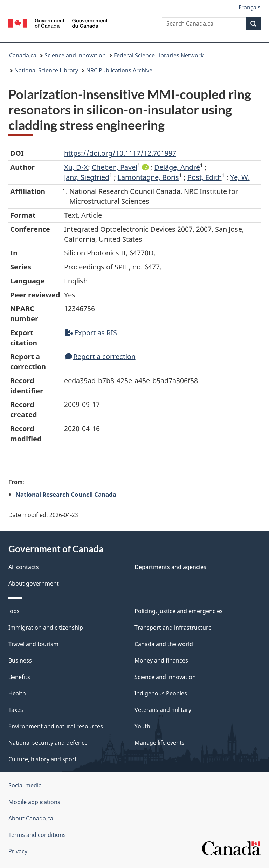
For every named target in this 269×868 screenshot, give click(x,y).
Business (20, 660)
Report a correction (100, 356)
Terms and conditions (37, 835)
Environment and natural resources (56, 726)
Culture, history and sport (43, 759)
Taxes (16, 710)
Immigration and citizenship (46, 628)
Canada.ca (23, 55)
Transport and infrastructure (173, 628)
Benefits (19, 677)
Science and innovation (75, 55)
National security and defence (48, 743)
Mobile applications (34, 802)
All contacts (24, 567)
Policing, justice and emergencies (179, 611)
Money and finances (161, 660)
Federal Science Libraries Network (159, 55)
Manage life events (160, 743)
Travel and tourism (33, 644)
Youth (142, 726)
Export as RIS (91, 333)
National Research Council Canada (66, 494)
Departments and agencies (170, 567)
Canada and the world (164, 644)
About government (34, 583)
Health (17, 693)
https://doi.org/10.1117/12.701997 (120, 153)
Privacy (18, 851)
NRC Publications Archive (119, 70)
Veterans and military (163, 710)
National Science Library (46, 70)
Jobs (14, 611)
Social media (25, 785)
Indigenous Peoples (161, 693)
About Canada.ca (31, 818)
